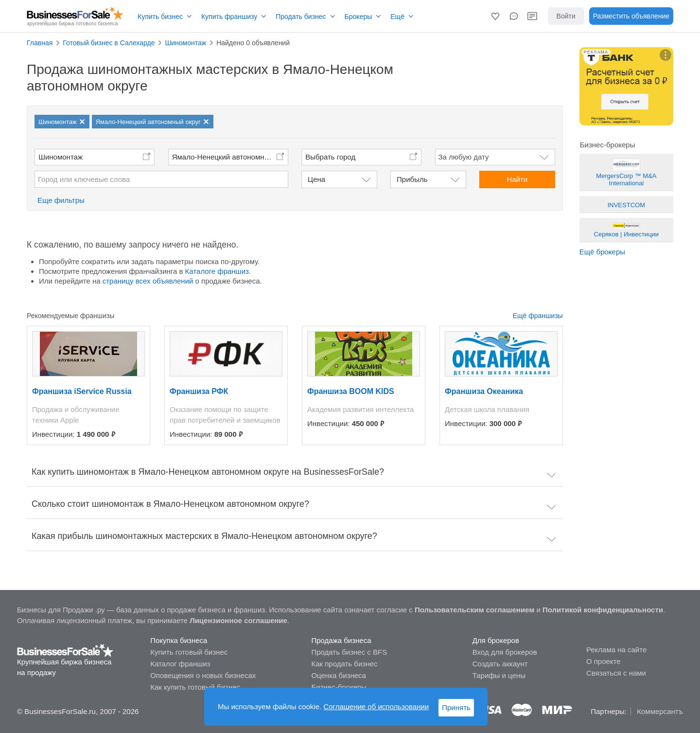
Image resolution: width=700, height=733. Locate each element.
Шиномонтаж (61, 157)
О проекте (604, 661)
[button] (495, 16)
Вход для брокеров (505, 652)
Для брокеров (496, 640)
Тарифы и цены (499, 675)
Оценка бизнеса (338, 675)
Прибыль (412, 179)
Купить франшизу (229, 17)
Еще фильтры (61, 200)
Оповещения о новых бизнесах (203, 675)
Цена (316, 179)
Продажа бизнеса (341, 640)
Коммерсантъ (660, 711)
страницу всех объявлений (148, 281)
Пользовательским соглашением (474, 610)
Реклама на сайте (616, 650)
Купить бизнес (160, 17)
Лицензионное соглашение (238, 620)
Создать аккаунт (500, 664)
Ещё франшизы (538, 316)
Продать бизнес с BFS (349, 652)
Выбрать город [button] (330, 157)
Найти (517, 179)
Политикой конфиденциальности (603, 610)
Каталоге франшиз (217, 271)
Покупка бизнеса (179, 640)
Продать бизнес (301, 17)
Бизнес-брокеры (339, 687)
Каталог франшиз (180, 664)
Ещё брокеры (602, 252)
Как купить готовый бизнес (195, 687)
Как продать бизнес (344, 664)
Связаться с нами (616, 673)
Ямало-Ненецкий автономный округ (230, 157)
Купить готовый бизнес (189, 652)
